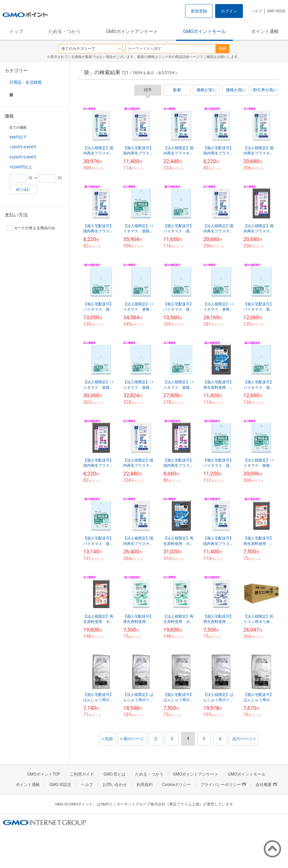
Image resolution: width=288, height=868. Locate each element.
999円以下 (18, 137)
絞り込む (23, 189)
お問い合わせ (115, 785)
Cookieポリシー (177, 785)
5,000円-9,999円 (23, 157)
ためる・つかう (64, 31)
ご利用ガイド (82, 774)
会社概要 (266, 785)
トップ (16, 31)
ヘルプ (257, 11)
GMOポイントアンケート (132, 31)
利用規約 (145, 785)
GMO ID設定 (276, 11)
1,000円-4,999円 (23, 147)
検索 (222, 49)
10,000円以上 (21, 167)
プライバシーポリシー (223, 785)
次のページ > (244, 739)
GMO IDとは (115, 774)
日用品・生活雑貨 (25, 82)
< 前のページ (132, 739)
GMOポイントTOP (44, 774)
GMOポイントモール (204, 31)
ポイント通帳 (265, 31)
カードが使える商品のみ (31, 228)
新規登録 (199, 11)
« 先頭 (107, 739)
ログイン (229, 11)
